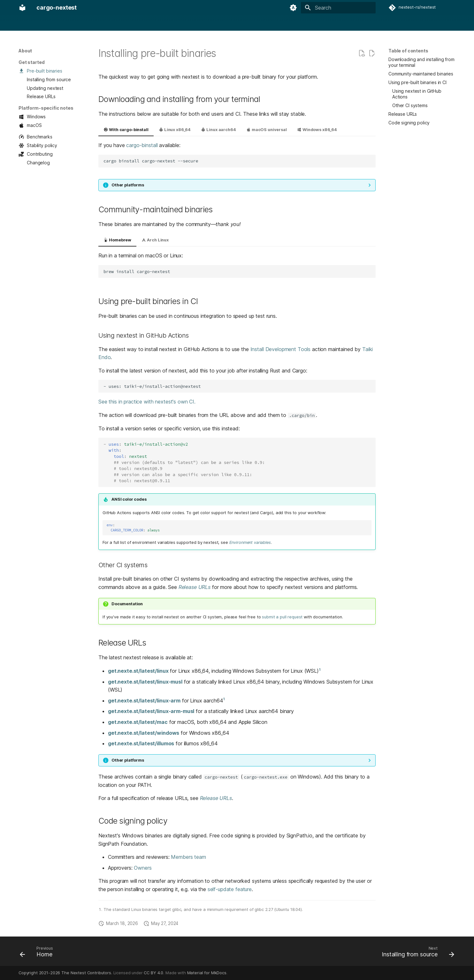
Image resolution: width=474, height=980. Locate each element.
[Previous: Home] (39, 953)
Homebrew (117, 240)
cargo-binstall (142, 145)
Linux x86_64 (175, 130)
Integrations (128, 23)
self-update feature (230, 889)
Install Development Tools (281, 349)
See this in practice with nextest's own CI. (147, 402)
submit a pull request (282, 617)
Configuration (94, 23)
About (45, 23)
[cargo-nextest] (22, 8)
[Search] (338, 8)
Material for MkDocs (207, 973)
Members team (188, 857)
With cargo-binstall (126, 130)
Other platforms (128, 185)
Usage (65, 23)
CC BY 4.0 (153, 973)
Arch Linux (155, 240)
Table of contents (408, 51)
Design (155, 23)
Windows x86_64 (317, 130)
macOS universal (267, 130)
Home (25, 23)
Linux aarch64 (218, 130)
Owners (143, 868)
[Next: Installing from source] (416, 953)
